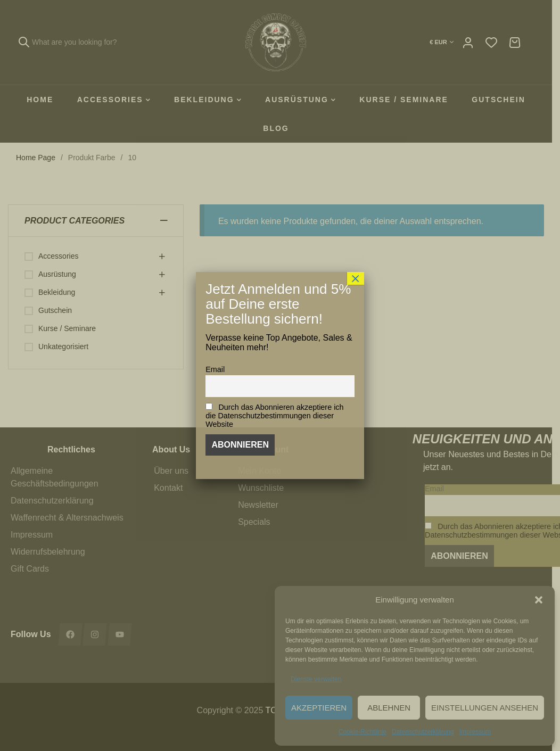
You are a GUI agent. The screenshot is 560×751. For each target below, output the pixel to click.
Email (215, 369)
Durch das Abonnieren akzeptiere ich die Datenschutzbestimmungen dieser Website (274, 416)
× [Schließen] (356, 278)
